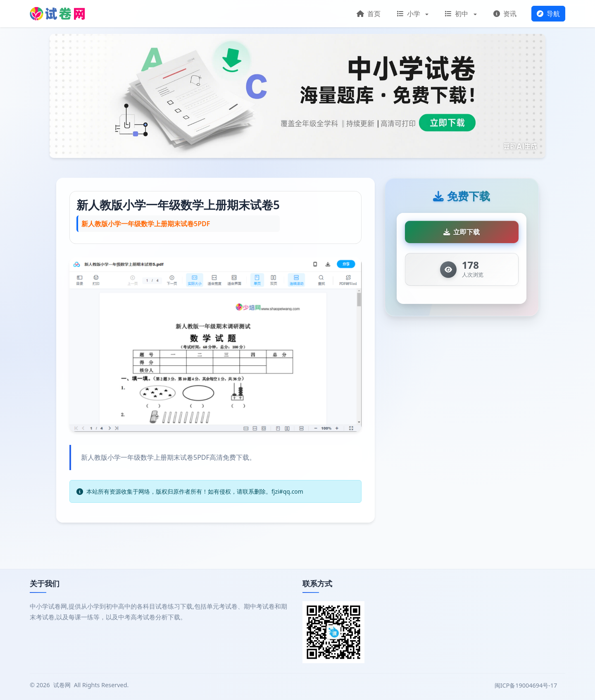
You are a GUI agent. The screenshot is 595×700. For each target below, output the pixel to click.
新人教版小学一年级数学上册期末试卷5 (178, 205)
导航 (548, 14)
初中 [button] (457, 14)
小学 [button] (409, 14)
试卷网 (62, 685)
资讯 (505, 14)
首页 (369, 14)
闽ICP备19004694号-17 (527, 685)
